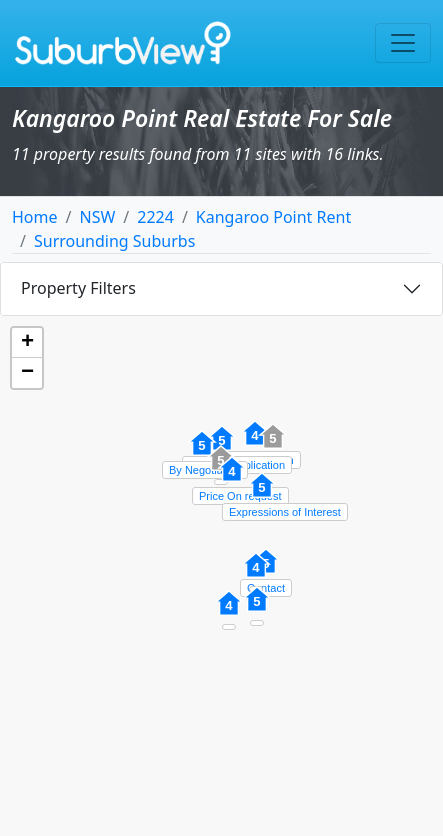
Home (35, 217)
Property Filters (78, 288)
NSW (97, 217)
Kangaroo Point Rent (273, 217)
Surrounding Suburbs (114, 241)
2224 (155, 217)
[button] (262, 496)
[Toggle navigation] (403, 43)
